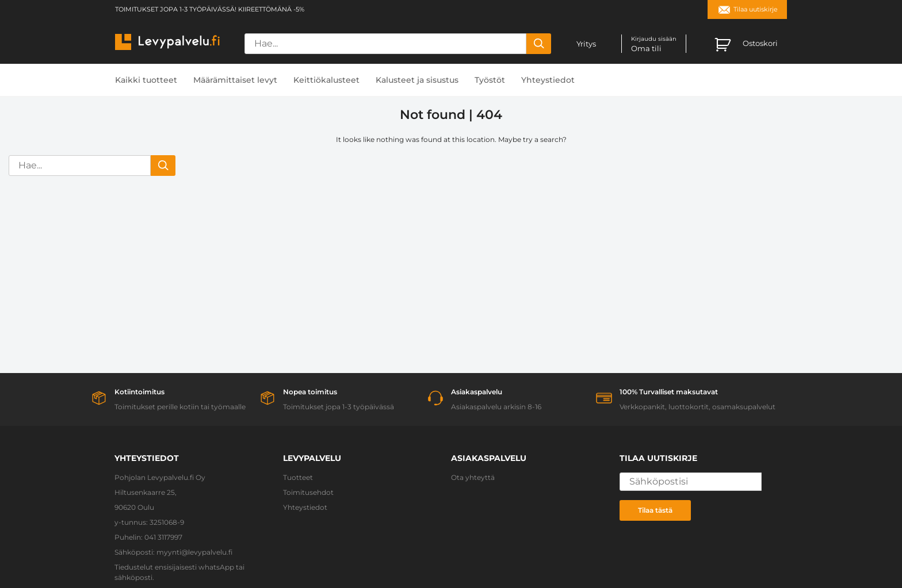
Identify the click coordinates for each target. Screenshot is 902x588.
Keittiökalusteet (326, 80)
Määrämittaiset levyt (235, 80)
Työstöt (490, 80)
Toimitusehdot (308, 492)
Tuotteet (298, 477)
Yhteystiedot (548, 80)
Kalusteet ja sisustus (417, 80)
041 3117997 (163, 537)
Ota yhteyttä (473, 477)
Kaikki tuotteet (146, 80)
